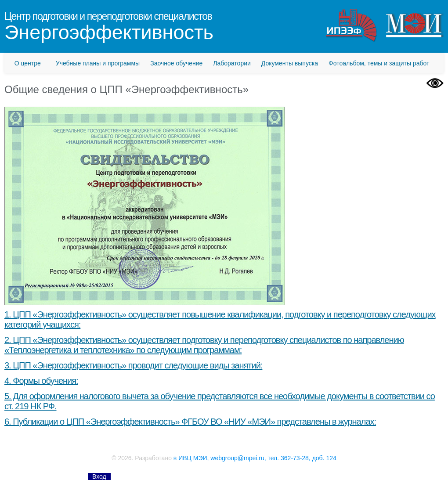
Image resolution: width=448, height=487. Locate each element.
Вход (99, 476)
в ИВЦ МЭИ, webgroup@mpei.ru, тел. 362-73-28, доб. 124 (255, 458)
